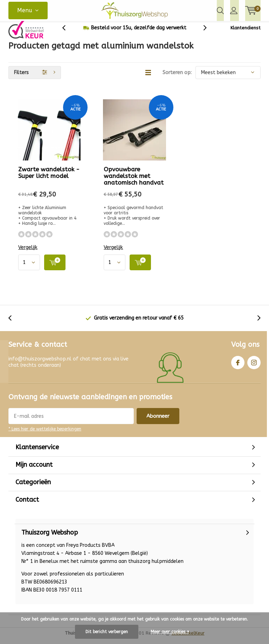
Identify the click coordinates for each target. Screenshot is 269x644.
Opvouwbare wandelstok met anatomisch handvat (134, 181)
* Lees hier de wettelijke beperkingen (45, 434)
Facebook (238, 366)
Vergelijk (28, 253)
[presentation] (68, 33)
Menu (25, 10)
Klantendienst (246, 33)
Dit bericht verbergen (107, 632)
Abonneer (158, 421)
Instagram (254, 366)
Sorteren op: (177, 78)
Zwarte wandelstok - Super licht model (49, 178)
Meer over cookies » (170, 632)
